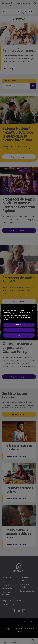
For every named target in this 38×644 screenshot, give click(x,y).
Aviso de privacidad (20, 318)
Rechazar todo (19, 330)
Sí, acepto (19, 335)
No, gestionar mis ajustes (19, 325)
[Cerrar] (34, 306)
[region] (19, 322)
